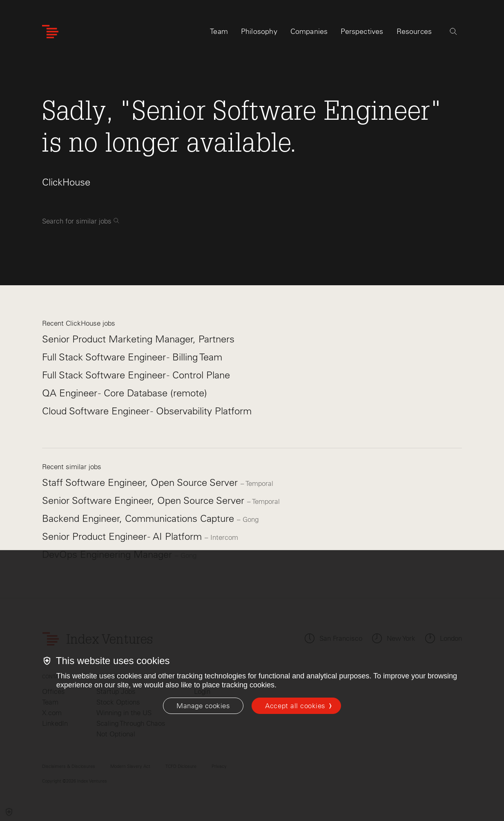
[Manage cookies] (203, 706)
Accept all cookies (295, 706)
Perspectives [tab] (362, 31)
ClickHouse (66, 182)
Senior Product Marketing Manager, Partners (138, 339)
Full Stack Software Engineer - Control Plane (136, 375)
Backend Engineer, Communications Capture (139, 518)
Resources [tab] (414, 31)
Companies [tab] (309, 31)
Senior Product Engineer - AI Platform (123, 536)
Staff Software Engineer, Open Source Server (141, 482)
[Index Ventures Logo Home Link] (50, 32)
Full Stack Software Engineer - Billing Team (132, 357)
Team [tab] (219, 31)
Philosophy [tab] (259, 31)
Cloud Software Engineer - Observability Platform (147, 411)
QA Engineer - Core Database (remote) (125, 393)
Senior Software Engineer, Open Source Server (145, 500)
